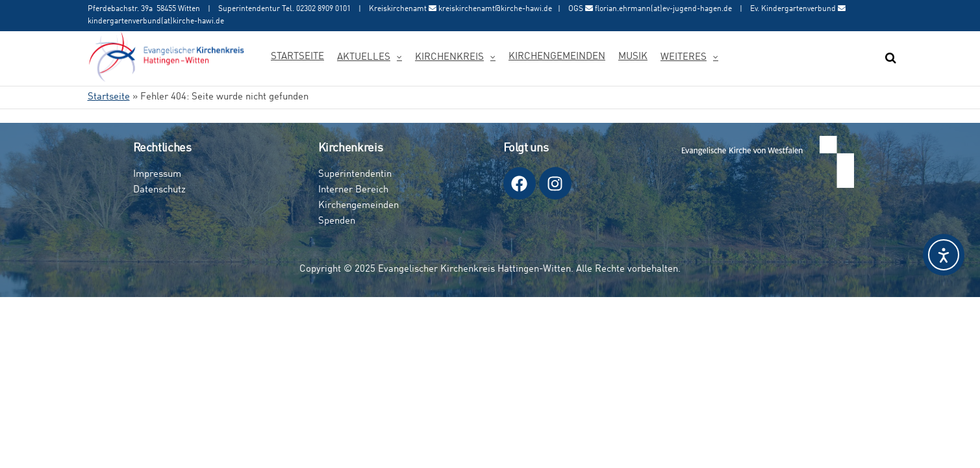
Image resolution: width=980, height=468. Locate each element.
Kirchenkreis (449, 58)
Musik (633, 57)
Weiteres (684, 58)
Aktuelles (364, 58)
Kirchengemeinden (557, 57)
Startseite (297, 57)
